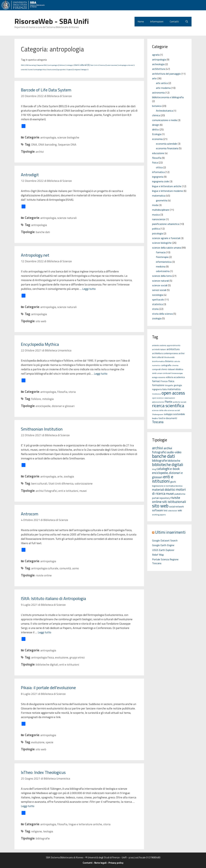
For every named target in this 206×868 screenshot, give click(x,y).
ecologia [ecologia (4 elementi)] (155, 377)
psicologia (157, 233)
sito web (41, 321)
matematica (159, 196)
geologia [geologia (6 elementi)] (178, 385)
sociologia (158, 295)
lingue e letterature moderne (168, 191)
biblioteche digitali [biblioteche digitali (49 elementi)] (168, 465)
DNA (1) (23, 65)
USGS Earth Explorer (163, 550)
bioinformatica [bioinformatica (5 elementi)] (158, 361)
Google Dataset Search (165, 540)
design (156, 125)
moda (155, 205)
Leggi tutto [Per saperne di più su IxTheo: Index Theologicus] (28, 806)
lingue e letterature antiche (85, 824)
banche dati (43, 232)
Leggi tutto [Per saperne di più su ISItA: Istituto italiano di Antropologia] (44, 632)
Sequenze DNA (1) (43, 65)
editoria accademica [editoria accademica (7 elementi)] (175, 377)
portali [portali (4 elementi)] (155, 498)
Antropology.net (35, 255)
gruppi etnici (77, 657)
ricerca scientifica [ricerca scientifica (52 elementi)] (168, 405)
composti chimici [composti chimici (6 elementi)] (160, 369)
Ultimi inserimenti (170, 532)
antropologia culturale (45, 568)
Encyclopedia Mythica (40, 344)
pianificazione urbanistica (166, 224)
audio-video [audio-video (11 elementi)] (174, 452)
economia (157, 139)
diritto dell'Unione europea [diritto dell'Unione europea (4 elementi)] (173, 373)
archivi (40, 152)
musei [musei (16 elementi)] (170, 493)
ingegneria (158, 177)
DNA (34, 145)
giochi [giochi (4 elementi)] (173, 482)
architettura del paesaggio (166, 74)
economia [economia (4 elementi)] (162, 377)
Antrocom (30, 514)
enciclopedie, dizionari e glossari (55, 406)
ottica (159, 167)
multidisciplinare (161, 210)
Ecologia (157, 134)
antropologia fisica (42, 657)
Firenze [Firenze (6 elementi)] (164, 381)
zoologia (69, 476)
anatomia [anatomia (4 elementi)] (163, 345)
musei (83, 491)
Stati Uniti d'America (61, 483)
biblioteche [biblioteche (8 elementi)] (174, 461)
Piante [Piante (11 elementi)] (168, 402)
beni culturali (39, 483)
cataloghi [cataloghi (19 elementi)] (163, 469)
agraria (156, 55)
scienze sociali (160, 285)
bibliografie (43, 838)
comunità (65, 568)
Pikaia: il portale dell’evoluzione (48, 688)
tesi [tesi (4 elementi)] (165, 510)
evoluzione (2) (53, 70)
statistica (157, 304)
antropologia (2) (54, 65)
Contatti (174, 22)
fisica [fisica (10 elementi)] (171, 381)
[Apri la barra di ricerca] (187, 22)
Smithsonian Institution (42, 429)
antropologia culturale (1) (127, 65)
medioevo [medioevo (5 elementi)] (157, 394)
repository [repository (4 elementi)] (165, 498)
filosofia (62, 392)
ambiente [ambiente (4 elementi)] (155, 345)
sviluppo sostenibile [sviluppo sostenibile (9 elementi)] (174, 414)
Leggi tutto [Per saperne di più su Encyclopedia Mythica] (101, 374)
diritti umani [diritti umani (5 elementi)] (157, 373)
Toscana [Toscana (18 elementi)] (158, 422)
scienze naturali (67, 218)
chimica (156, 115)
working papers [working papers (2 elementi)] (159, 515)
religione (37, 831)
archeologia (158, 64)
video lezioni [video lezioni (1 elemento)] (173, 511)
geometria (162, 200)
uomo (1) (32, 70)
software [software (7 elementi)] (157, 510)
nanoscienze (159, 219)
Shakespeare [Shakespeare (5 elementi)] (158, 414)
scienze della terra (162, 276)
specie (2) (71, 70)
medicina (161, 266)
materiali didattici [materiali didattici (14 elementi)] (164, 490)
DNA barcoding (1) (32, 65)
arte (60, 476)
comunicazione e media (165, 120)
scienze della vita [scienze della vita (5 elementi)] (159, 410)
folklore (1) (63, 65)
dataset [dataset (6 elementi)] (171, 369)
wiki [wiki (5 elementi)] (180, 510)
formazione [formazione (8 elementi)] (158, 385)
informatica (158, 172)
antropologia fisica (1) (41, 70)
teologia (48, 831)
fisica (155, 162)
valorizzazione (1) (113, 65)
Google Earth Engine (163, 545)
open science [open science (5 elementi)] (158, 398)
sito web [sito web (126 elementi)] (160, 506)
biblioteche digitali (47, 664)
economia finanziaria (167, 148)
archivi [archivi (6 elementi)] (181, 353)
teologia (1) (85, 70)
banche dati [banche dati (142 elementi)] (163, 456)
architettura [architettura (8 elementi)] (173, 349)
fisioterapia (162, 257)
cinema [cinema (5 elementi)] (175, 365)
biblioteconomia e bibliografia (168, 97)
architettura (159, 69)
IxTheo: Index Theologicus (43, 772)
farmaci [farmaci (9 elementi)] (156, 381)
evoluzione (62, 657)
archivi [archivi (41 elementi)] (158, 448)
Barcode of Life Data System (46, 90)
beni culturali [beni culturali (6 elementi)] (158, 357)
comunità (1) (25, 70)
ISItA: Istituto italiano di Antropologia (53, 598)
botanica (157, 106)
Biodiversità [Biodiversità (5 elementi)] (169, 357)
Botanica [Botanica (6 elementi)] (169, 361)
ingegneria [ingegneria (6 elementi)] (157, 389)
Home (141, 22)
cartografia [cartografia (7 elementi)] (166, 365)
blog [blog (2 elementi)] (154, 469)
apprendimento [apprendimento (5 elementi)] (174, 345)
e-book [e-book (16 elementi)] (175, 469)
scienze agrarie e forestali (166, 238)
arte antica (162, 83)
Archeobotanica (164, 111)
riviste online (44, 575)
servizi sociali (159, 290)
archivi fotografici (46, 491)
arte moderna (163, 88)
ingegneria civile (161, 181)
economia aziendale (166, 144)
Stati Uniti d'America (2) (99, 65)
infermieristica (164, 262)
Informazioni (157, 22)
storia (72, 392)
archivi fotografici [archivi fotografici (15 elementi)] (162, 450)
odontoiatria (163, 271)
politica (156, 229)
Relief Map (158, 555)
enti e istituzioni (68, 491)
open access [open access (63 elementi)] (173, 393)
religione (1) (78, 70)
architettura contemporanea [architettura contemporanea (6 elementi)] (165, 353)
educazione (158, 153)
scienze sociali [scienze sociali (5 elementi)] (174, 410)
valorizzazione (84, 483)
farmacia (161, 252)
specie (49, 742)
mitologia (48, 399)
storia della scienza (162, 314)
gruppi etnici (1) (63, 70)
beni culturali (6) (82, 65)
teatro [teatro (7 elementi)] (155, 418)
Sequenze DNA (67, 145)
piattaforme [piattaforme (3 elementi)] (180, 494)
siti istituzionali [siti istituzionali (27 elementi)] (174, 502)
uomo (75, 568)
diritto (155, 129)
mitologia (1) (70, 65)
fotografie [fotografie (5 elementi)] (169, 385)
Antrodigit (30, 175)
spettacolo (158, 299)
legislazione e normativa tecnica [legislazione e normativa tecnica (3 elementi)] (167, 486)
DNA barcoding (47, 145)
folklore (36, 399)
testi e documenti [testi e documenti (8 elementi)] (168, 418)
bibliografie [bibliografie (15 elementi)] (160, 461)
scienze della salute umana (166, 248)
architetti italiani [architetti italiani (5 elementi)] (159, 349)
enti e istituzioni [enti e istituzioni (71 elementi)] (163, 479)
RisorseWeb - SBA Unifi (52, 21)
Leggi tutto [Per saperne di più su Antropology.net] (89, 289)
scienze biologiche (68, 137)
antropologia (48, 137)
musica (156, 215)
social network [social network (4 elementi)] (176, 507)
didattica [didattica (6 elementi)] (179, 369)
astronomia (158, 93)
